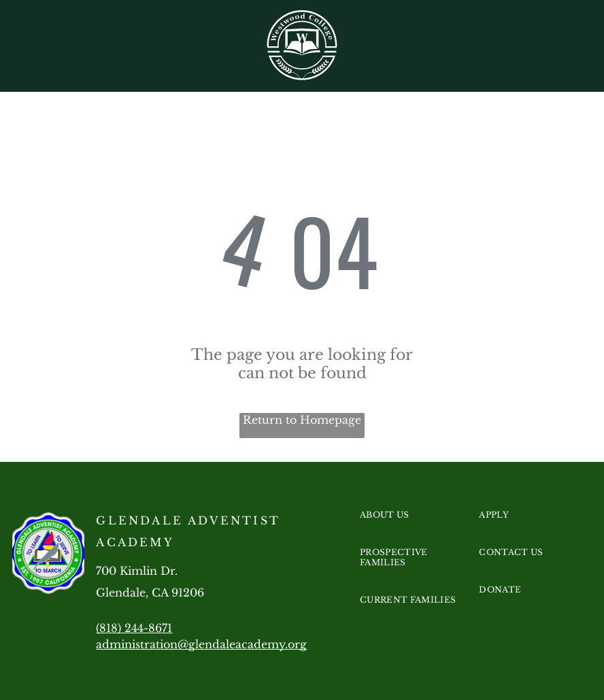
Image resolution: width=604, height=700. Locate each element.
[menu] (574, 50)
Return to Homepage (302, 420)
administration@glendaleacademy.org (201, 644)
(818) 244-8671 (134, 628)
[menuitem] (412, 528)
